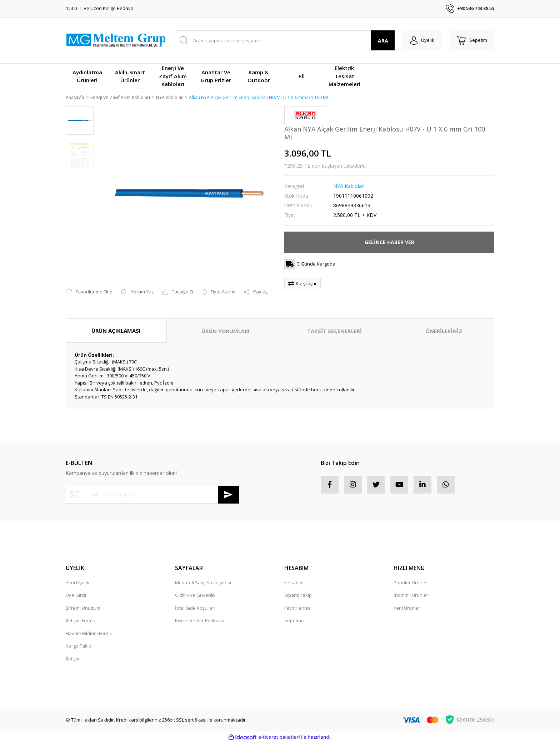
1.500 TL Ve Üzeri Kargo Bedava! (100, 8)
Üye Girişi (76, 596)
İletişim (73, 659)
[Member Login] (422, 40)
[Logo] (116, 40)
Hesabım (294, 583)
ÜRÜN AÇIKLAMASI (116, 331)
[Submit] (229, 495)
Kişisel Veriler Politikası (200, 621)
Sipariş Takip (298, 596)
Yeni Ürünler (407, 608)
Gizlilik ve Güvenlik (195, 596)
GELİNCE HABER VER (389, 242)
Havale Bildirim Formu (89, 634)
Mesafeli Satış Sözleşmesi (203, 583)
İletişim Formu (81, 621)
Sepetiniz (294, 621)
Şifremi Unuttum (83, 608)
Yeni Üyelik (77, 583)
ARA (383, 41)
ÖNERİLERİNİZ (444, 331)
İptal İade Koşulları (195, 608)
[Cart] (472, 40)
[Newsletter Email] (152, 495)
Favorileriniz (297, 608)
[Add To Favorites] (89, 293)
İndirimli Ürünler (411, 596)
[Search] (285, 40)
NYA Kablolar (348, 186)
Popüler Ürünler (411, 583)
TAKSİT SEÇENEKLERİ (334, 331)
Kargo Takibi (79, 647)
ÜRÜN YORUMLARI (226, 331)
